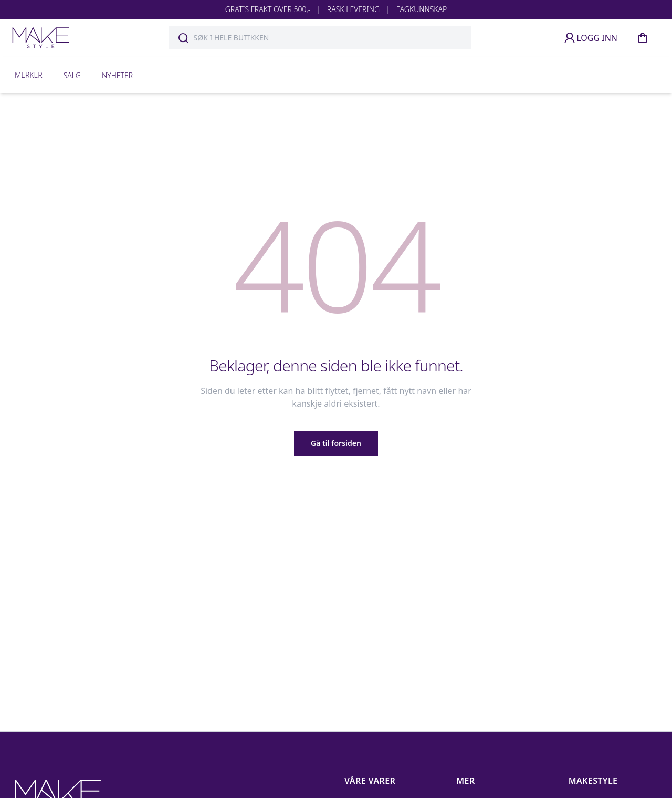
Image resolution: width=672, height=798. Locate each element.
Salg (72, 75)
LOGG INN (590, 38)
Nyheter (117, 75)
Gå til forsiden (336, 443)
